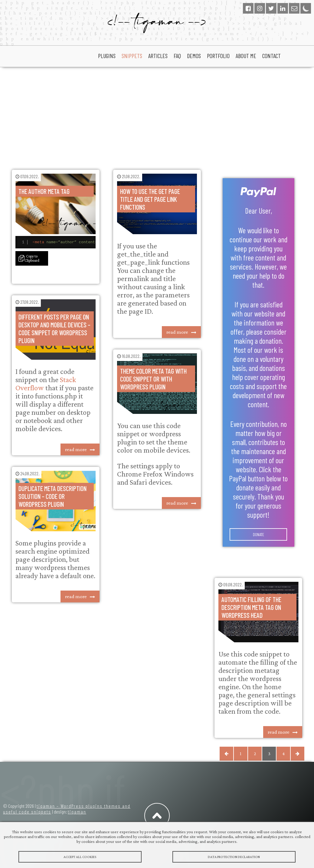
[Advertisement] (157, 116)
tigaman (77, 812)
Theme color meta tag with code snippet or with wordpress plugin (153, 379)
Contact (271, 56)
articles (158, 56)
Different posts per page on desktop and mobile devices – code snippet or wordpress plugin (54, 329)
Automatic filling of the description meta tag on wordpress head (251, 607)
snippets (132, 56)
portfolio (218, 56)
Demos (194, 56)
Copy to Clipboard (32, 259)
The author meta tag (44, 191)
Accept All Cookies (80, 858)
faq (177, 56)
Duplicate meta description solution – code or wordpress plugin (52, 497)
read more (76, 450)
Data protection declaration (234, 858)
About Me (246, 56)
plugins (107, 56)
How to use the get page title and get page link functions (150, 199)
